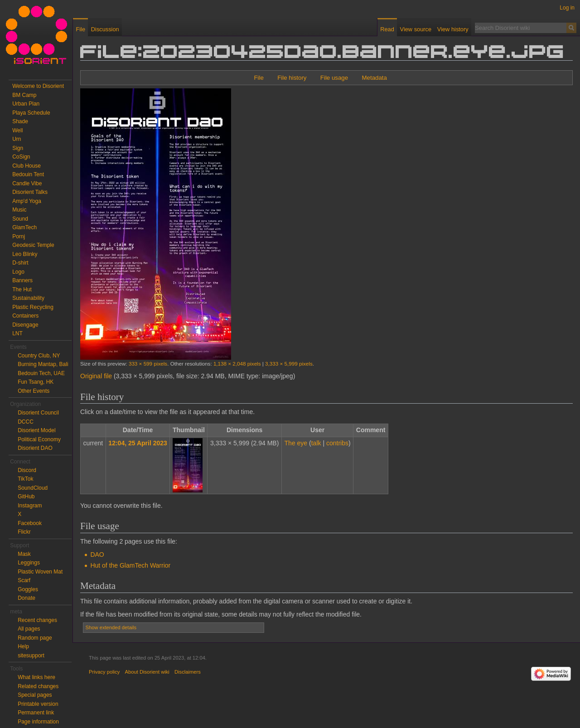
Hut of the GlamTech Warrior (130, 565)
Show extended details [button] (111, 627)
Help (23, 646)
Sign (18, 148)
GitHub (26, 497)
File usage (334, 78)
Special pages (35, 695)
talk (316, 443)
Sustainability (28, 298)
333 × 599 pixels (148, 364)
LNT (17, 333)
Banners (22, 280)
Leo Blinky (25, 254)
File (259, 78)
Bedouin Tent (28, 174)
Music (19, 210)
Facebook (30, 523)
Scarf (24, 580)
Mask (24, 554)
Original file (96, 376)
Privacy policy (104, 672)
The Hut (22, 289)
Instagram (30, 506)
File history (292, 78)
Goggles (28, 589)
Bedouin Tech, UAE (41, 373)
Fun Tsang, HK (36, 382)
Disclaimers (188, 672)
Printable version (38, 704)
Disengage (25, 325)
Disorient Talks (30, 192)
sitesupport (31, 656)
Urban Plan (26, 104)
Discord (27, 470)
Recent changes (37, 620)
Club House (27, 166)
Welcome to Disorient (38, 86)
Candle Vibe (27, 183)
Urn (17, 139)
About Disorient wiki (147, 672)
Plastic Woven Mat (40, 572)
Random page (35, 638)
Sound (20, 219)
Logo (18, 272)
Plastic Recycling (33, 307)
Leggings (29, 563)
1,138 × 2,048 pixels (237, 364)
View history (453, 29)
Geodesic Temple (33, 245)
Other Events (34, 391)
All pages (29, 629)
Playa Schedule (31, 113)
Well (17, 130)
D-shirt (20, 263)
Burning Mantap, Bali (43, 364)
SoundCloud (33, 488)
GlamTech (24, 227)
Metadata (374, 78)
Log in (567, 8)
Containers (25, 316)
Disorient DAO (35, 448)
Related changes (38, 686)
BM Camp (24, 95)
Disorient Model (36, 430)
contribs (337, 443)
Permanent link (36, 713)
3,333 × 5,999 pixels (289, 364)
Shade (20, 121)
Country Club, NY (39, 356)
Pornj (19, 236)
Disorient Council (38, 413)
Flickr (24, 532)
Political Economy (39, 439)
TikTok (25, 479)
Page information (38, 722)
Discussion (105, 29)
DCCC (26, 422)
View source (416, 29)
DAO (97, 554)
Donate (27, 598)
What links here (36, 677)
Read (387, 29)
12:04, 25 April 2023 (138, 443)
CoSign (21, 157)
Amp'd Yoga (27, 201)
